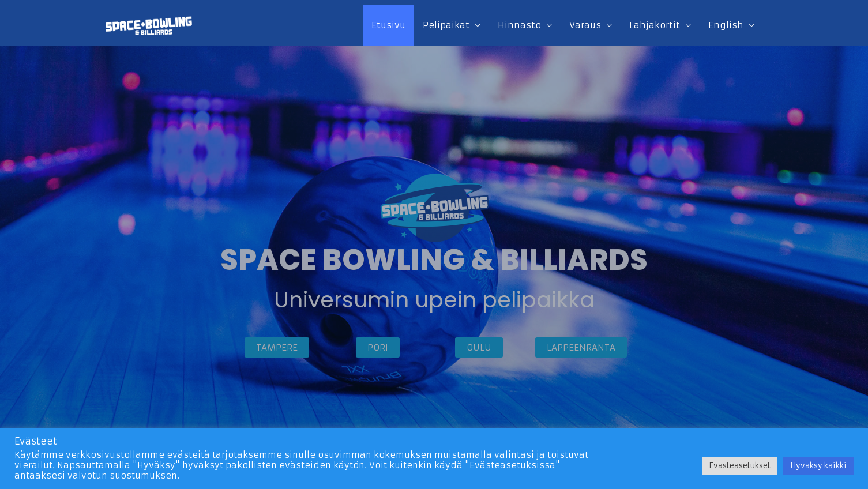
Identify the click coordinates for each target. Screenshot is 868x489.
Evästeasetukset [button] (740, 466)
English (726, 25)
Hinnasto (519, 25)
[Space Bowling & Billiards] (149, 25)
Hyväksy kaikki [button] (818, 466)
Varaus (585, 25)
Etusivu (388, 25)
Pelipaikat (446, 25)
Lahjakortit (655, 25)
